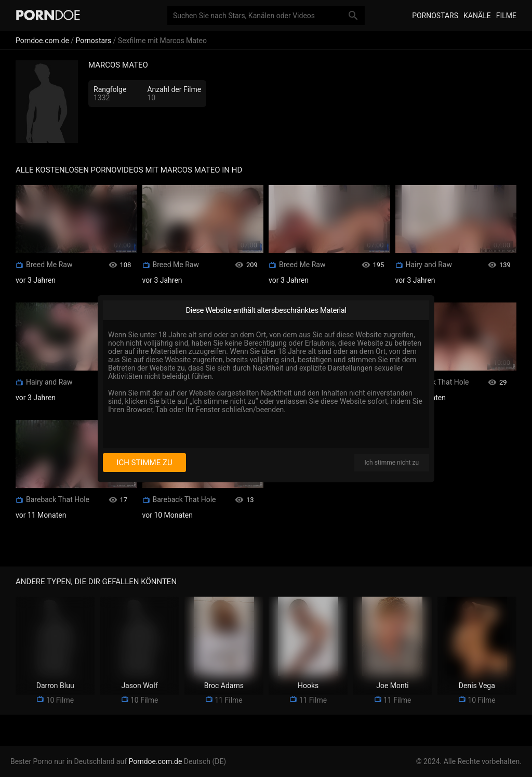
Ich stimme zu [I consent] (144, 463)
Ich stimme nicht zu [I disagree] (392, 463)
